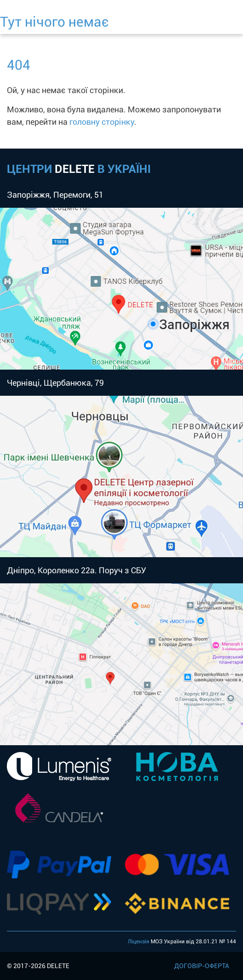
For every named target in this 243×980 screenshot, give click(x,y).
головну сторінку (102, 122)
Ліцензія (138, 941)
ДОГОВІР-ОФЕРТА (202, 966)
